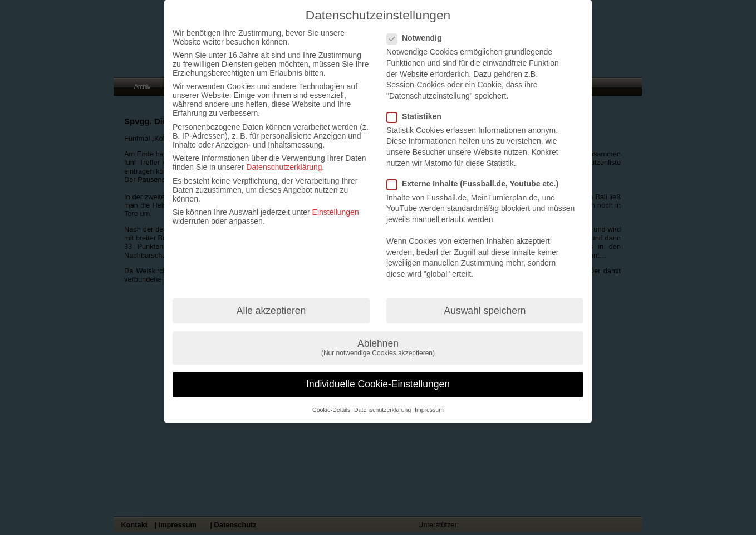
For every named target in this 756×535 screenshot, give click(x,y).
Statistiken (419, 116)
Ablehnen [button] (378, 348)
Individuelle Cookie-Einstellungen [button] (378, 384)
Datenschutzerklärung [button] (382, 410)
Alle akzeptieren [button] (271, 311)
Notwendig (419, 38)
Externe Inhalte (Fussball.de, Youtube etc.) (477, 184)
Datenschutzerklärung (284, 167)
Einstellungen (336, 212)
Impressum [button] (429, 410)
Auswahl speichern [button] (485, 311)
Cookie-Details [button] (331, 410)
